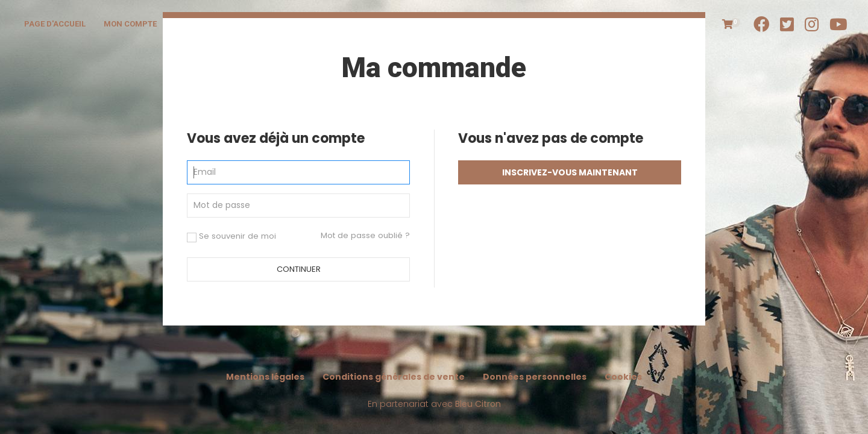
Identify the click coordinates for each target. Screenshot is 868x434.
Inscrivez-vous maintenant (570, 172)
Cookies (623, 377)
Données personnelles (535, 377)
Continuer (299, 269)
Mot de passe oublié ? (365, 235)
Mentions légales (265, 377)
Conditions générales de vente (394, 377)
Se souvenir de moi (231, 236)
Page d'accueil (55, 24)
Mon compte (130, 24)
